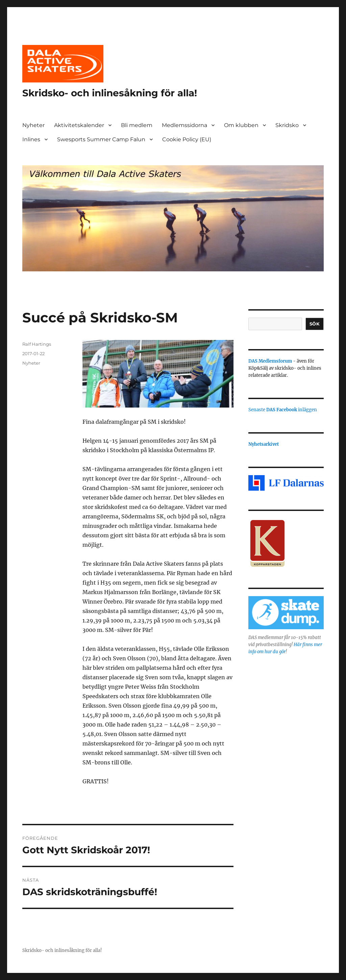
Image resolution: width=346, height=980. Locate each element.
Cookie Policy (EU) (187, 139)
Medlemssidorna (184, 125)
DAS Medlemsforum (270, 361)
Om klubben (241, 125)
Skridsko (287, 125)
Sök (315, 324)
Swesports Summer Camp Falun (101, 139)
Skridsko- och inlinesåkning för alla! (110, 93)
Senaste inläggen (283, 410)
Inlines (31, 139)
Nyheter (33, 125)
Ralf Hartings (37, 344)
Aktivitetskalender (79, 125)
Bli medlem (137, 125)
